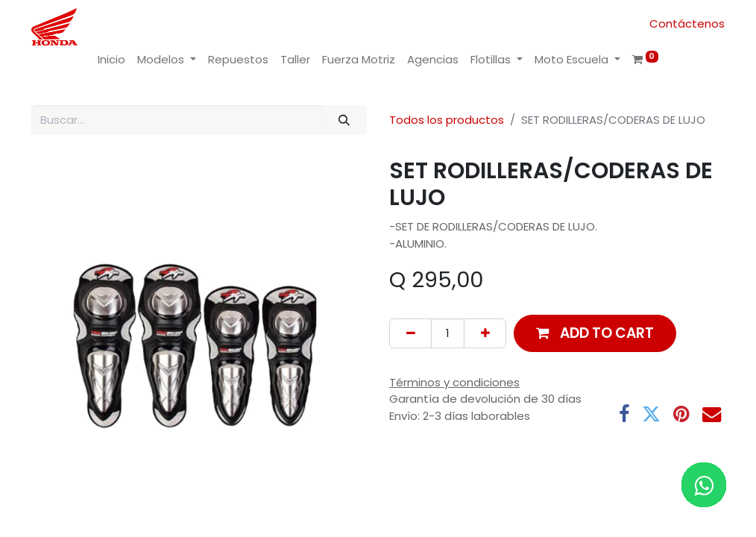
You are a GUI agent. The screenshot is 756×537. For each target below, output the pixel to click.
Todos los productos (447, 120)
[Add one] (485, 334)
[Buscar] (344, 120)
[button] (595, 333)
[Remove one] (410, 334)
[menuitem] (111, 60)
